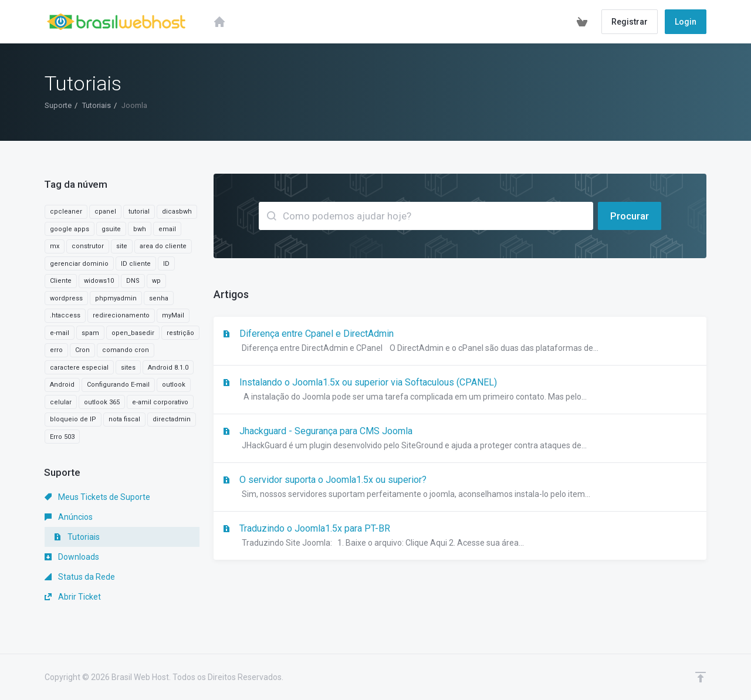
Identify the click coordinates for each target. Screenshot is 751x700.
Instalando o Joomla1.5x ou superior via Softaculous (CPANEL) (460, 390)
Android (62, 385)
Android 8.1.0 (168, 368)
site (122, 246)
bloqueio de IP (73, 419)
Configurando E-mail (118, 385)
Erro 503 (62, 437)
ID (166, 264)
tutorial (139, 212)
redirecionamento (121, 315)
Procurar (630, 216)
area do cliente (163, 246)
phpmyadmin (116, 298)
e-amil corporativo (160, 402)
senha (159, 298)
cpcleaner (66, 212)
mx (55, 246)
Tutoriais (97, 105)
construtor (88, 246)
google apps (70, 229)
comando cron (126, 350)
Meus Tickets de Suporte (97, 497)
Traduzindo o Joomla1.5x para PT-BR (460, 536)
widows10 (99, 281)
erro (56, 350)
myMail (173, 315)
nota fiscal (124, 419)
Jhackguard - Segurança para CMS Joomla (460, 439)
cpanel (105, 212)
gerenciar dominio (79, 264)
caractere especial (79, 368)
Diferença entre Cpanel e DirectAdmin (460, 341)
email (167, 229)
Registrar (630, 22)
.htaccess (65, 315)
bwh (140, 229)
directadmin (172, 419)
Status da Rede (80, 577)
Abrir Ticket (73, 597)
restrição (180, 333)
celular (61, 402)
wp (156, 281)
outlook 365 (102, 402)
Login (686, 22)
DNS (133, 281)
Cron (82, 350)
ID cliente (136, 264)
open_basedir (133, 333)
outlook (174, 385)
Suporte (58, 105)
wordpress (66, 298)
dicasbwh (177, 212)
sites (128, 368)
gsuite (111, 229)
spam (90, 333)
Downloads (72, 557)
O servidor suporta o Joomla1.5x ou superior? (460, 488)
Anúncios (69, 517)
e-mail (60, 333)
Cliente (61, 281)
